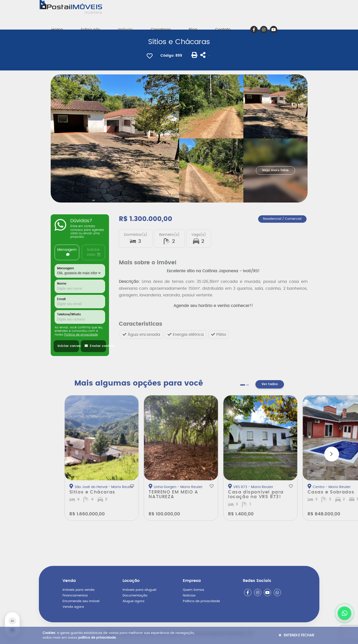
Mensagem (67, 252)
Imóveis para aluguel (139, 590)
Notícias (189, 596)
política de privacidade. (97, 638)
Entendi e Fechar (296, 635)
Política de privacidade (81, 335)
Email (61, 299)
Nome (62, 284)
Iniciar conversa (68, 346)
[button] (243, 385)
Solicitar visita (93, 252)
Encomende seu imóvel (81, 601)
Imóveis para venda (78, 590)
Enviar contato (95, 346)
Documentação (135, 596)
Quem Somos (194, 590)
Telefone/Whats (69, 314)
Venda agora (73, 607)
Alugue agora (133, 601)
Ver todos (270, 384)
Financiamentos (75, 596)
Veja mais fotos (275, 170)
